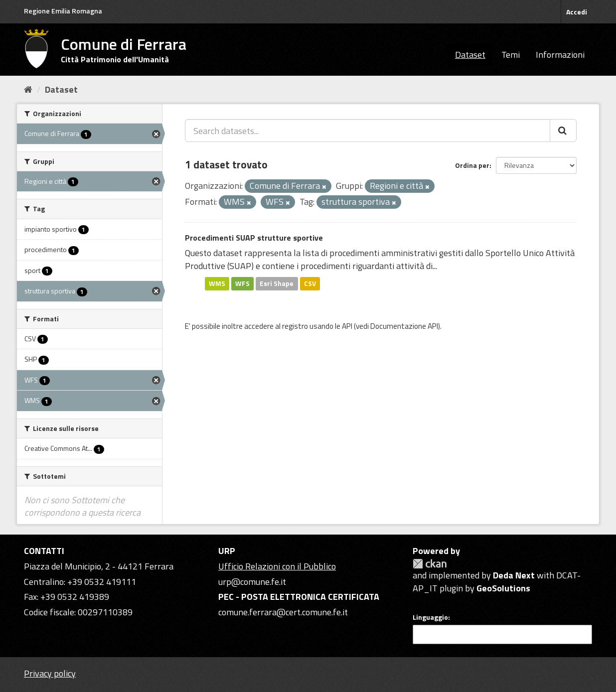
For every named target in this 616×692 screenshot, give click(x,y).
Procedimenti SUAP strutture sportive (254, 238)
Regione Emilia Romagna (63, 11)
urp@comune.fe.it (252, 582)
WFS (242, 283)
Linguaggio (430, 617)
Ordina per (472, 165)
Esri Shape (277, 283)
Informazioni (560, 55)
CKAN (430, 564)
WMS (217, 283)
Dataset (470, 55)
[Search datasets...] (368, 131)
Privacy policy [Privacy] (50, 673)
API (347, 326)
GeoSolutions (503, 588)
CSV (310, 283)
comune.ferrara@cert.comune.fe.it (283, 612)
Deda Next (514, 575)
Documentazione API (404, 326)
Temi (511, 55)
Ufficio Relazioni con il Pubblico (277, 566)
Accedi (577, 12)
